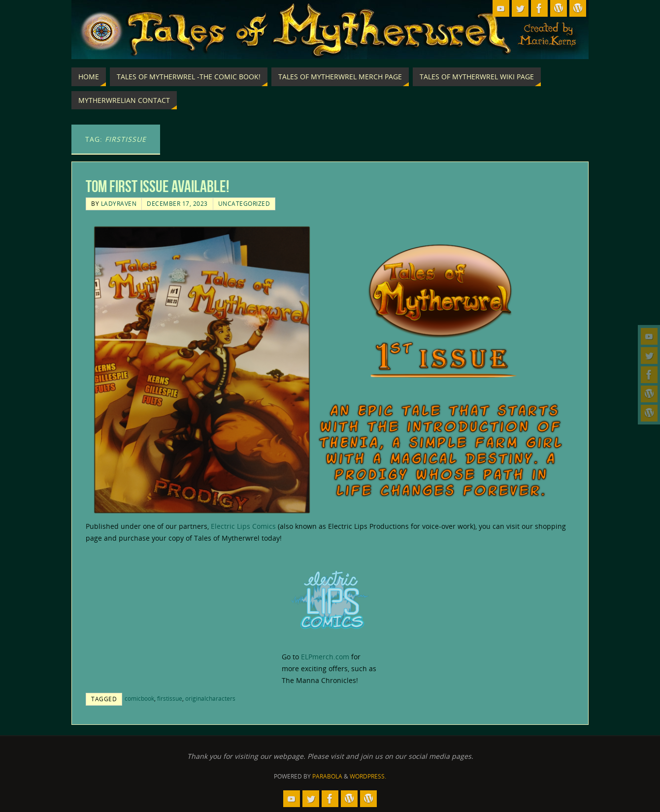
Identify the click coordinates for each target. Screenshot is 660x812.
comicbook (139, 698)
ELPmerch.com (325, 657)
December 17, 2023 (177, 203)
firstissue (170, 698)
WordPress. (368, 776)
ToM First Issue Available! (157, 186)
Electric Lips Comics (243, 526)
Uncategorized (244, 203)
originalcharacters (210, 698)
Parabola (327, 776)
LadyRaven (119, 203)
